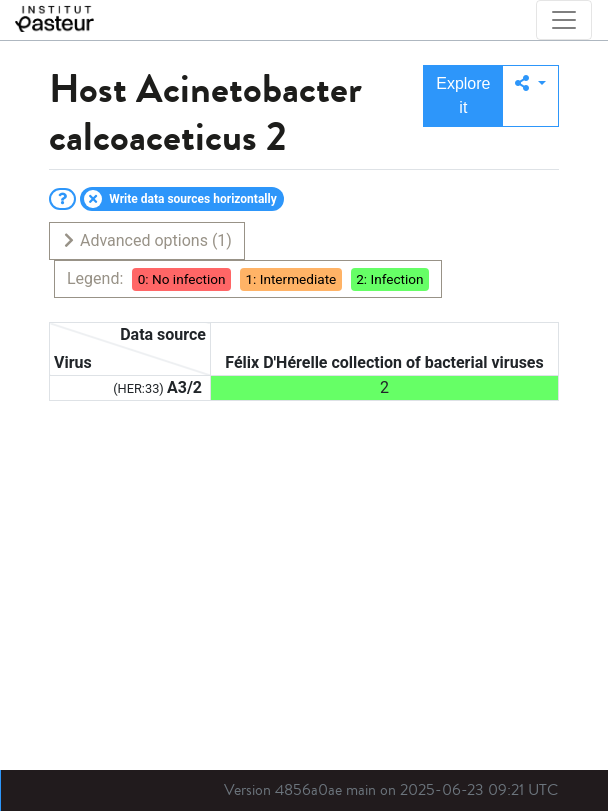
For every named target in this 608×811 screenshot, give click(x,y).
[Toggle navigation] (564, 20)
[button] (530, 96)
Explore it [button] (463, 95)
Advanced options (146, 240)
